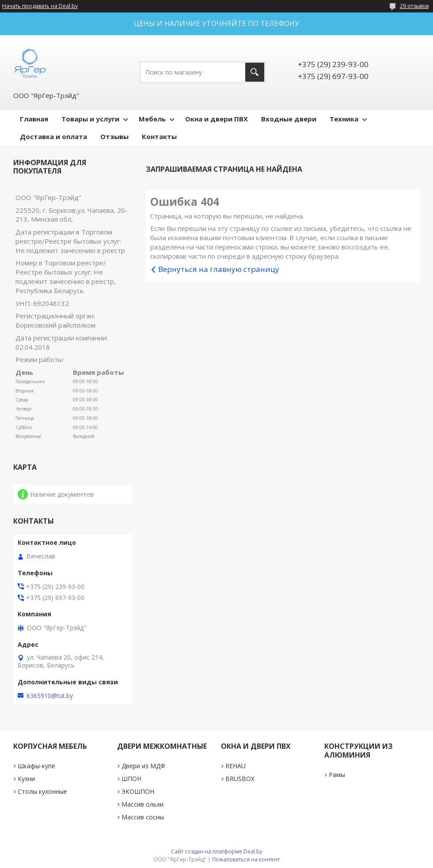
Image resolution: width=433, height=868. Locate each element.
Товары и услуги (90, 119)
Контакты (159, 136)
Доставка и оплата (53, 136)
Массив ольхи (142, 804)
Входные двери (289, 119)
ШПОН (131, 779)
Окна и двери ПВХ (216, 119)
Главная (34, 119)
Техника (344, 119)
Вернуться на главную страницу (219, 269)
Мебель (152, 119)
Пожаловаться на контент (246, 859)
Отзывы (114, 136)
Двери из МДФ (143, 766)
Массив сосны (143, 817)
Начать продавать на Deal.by (40, 6)
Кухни (26, 779)
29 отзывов (414, 6)
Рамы (337, 775)
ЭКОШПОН (138, 791)
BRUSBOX (240, 779)
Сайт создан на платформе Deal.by (217, 851)
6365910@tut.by (50, 696)
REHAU (235, 766)
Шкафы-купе (36, 766)
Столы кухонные (42, 791)
